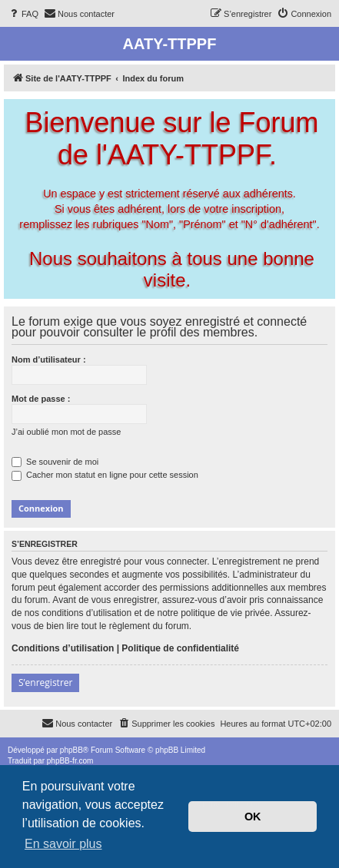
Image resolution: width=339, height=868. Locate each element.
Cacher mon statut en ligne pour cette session (105, 475)
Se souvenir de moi (55, 462)
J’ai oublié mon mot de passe (66, 432)
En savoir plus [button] (63, 844)
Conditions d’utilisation (63, 648)
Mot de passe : (41, 399)
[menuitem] (23, 14)
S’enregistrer (45, 682)
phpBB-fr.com (70, 761)
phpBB (71, 750)
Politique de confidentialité (180, 648)
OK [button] (253, 817)
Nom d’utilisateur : (49, 359)
